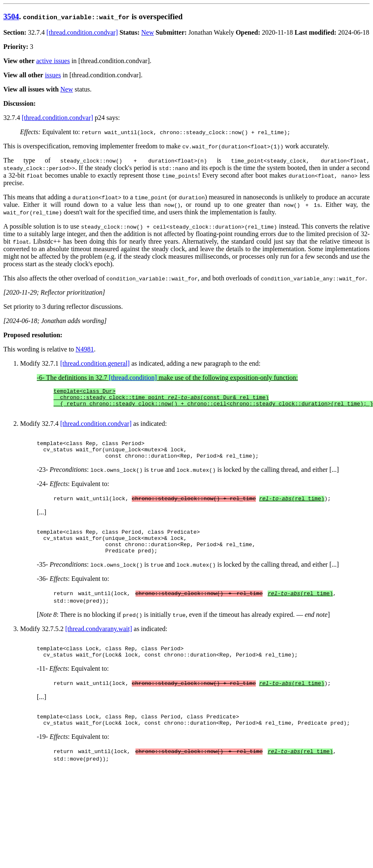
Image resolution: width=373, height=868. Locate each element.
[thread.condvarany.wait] (99, 645)
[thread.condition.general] (95, 363)
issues (53, 75)
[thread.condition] (133, 378)
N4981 (85, 349)
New (148, 32)
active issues (53, 61)
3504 (11, 17)
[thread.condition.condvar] (82, 32)
